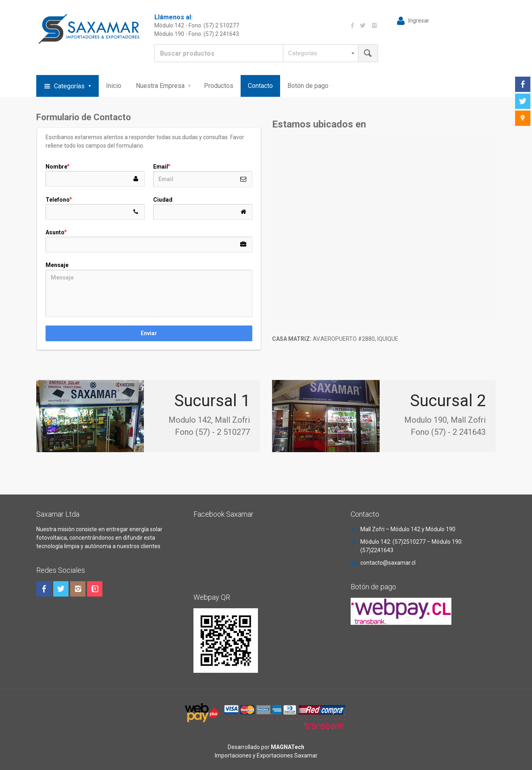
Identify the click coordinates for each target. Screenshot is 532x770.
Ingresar (419, 21)
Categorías (69, 86)
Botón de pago (308, 86)
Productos (219, 86)
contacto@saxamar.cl (388, 563)
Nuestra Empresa (160, 86)
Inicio (114, 86)
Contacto (260, 86)
